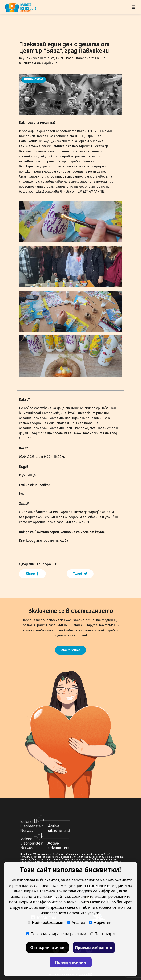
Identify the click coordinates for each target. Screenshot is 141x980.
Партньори (103, 934)
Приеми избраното (94, 948)
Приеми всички (70, 962)
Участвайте (70, 650)
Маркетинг (101, 922)
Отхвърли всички (47, 948)
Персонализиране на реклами (56, 934)
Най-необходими (45, 922)
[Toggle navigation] (133, 7)
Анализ (76, 922)
